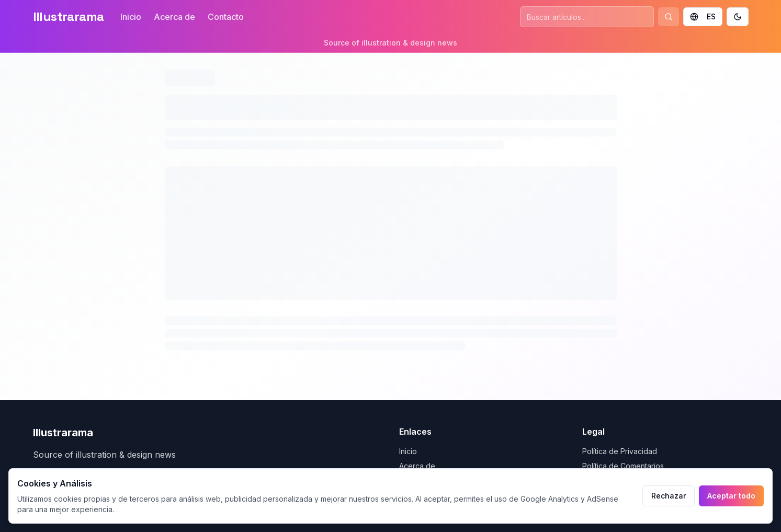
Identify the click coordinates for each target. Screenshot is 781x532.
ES (703, 16)
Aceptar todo (731, 496)
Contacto (226, 17)
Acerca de (174, 17)
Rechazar (669, 496)
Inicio (131, 17)
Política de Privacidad (620, 451)
